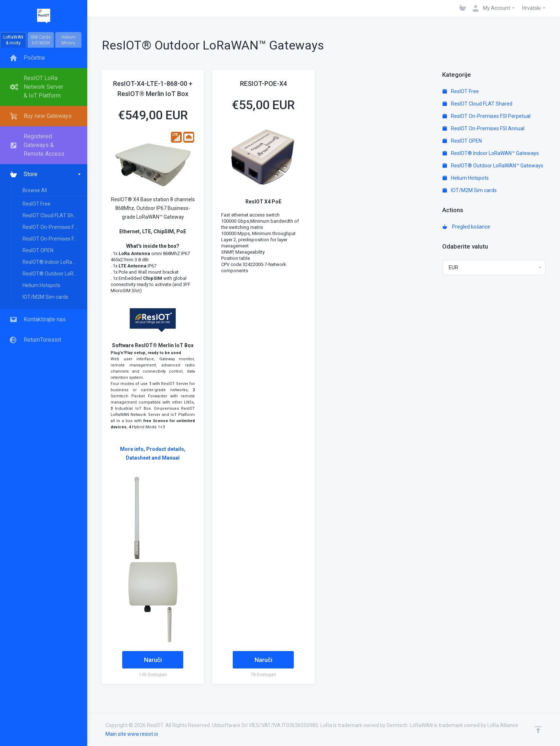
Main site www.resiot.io (132, 734)
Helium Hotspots (41, 285)
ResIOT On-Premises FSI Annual (55, 239)
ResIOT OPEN (38, 250)
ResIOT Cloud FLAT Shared (53, 215)
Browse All (35, 190)
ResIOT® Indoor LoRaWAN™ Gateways (55, 262)
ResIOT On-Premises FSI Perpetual (55, 227)
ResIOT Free (37, 204)
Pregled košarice (466, 227)
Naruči (153, 660)
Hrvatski (534, 8)
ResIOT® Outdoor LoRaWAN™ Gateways (55, 274)
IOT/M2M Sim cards (45, 297)
